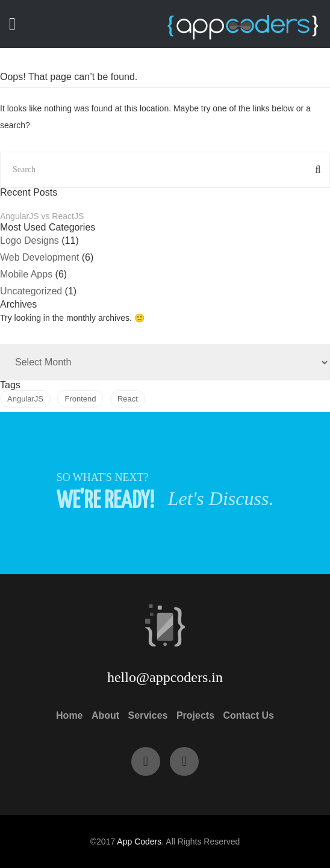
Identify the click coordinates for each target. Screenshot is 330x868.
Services (148, 715)
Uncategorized (31, 291)
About (105, 715)
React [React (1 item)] (128, 399)
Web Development (39, 257)
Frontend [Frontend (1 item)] (80, 399)
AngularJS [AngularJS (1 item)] (25, 399)
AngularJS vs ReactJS (42, 216)
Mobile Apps (26, 274)
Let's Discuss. (221, 498)
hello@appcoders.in (165, 677)
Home (69, 715)
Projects (195, 715)
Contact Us (249, 715)
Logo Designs (30, 240)
